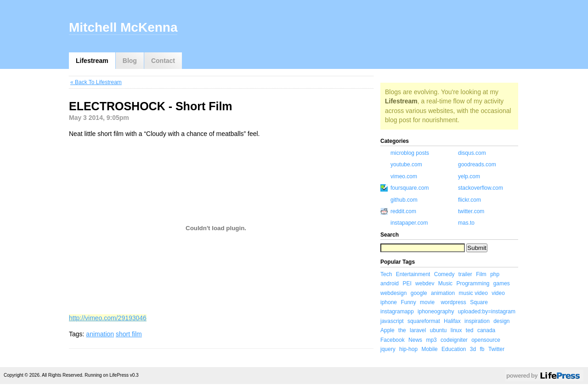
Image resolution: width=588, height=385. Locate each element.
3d (473, 349)
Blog (130, 61)
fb (482, 349)
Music (445, 283)
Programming (473, 283)
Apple (387, 330)
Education (454, 349)
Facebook (393, 340)
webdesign (393, 293)
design (501, 321)
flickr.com (469, 200)
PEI (407, 283)
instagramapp (397, 311)
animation (100, 334)
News (415, 340)
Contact (163, 61)
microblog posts (410, 153)
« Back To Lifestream (96, 82)
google (419, 293)
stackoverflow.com (481, 188)
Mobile (429, 349)
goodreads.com (477, 164)
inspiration (477, 321)
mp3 (431, 340)
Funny (408, 302)
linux (456, 330)
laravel (418, 330)
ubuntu (438, 330)
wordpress (453, 302)
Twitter (496, 349)
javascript (392, 321)
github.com (404, 200)
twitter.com (471, 211)
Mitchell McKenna (123, 27)
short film (129, 334)
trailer (465, 274)
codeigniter (454, 340)
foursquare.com (410, 188)
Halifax (452, 321)
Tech (386, 274)
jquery (388, 349)
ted (470, 330)
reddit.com (403, 211)
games (502, 283)
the (402, 330)
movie (427, 302)
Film (481, 274)
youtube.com (406, 164)
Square (479, 302)
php (495, 274)
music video (473, 293)
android (390, 283)
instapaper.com (409, 223)
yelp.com (469, 176)
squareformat (424, 321)
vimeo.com (404, 176)
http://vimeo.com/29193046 (108, 318)
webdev (425, 283)
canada (486, 330)
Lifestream (92, 61)
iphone (389, 302)
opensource (486, 340)
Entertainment (413, 274)
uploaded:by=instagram (487, 311)
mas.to (466, 223)
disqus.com (472, 153)
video (498, 293)
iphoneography (436, 311)
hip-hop (408, 349)
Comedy (444, 274)
